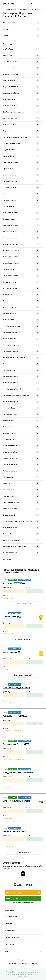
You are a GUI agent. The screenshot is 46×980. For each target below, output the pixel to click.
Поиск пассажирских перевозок (22, 10)
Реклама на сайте (13, 898)
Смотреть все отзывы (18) (23, 639)
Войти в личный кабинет (23, 892)
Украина (34, 963)
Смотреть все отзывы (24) (23, 675)
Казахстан (23, 963)
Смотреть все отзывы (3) (23, 604)
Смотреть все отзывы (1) (23, 852)
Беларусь (13, 963)
